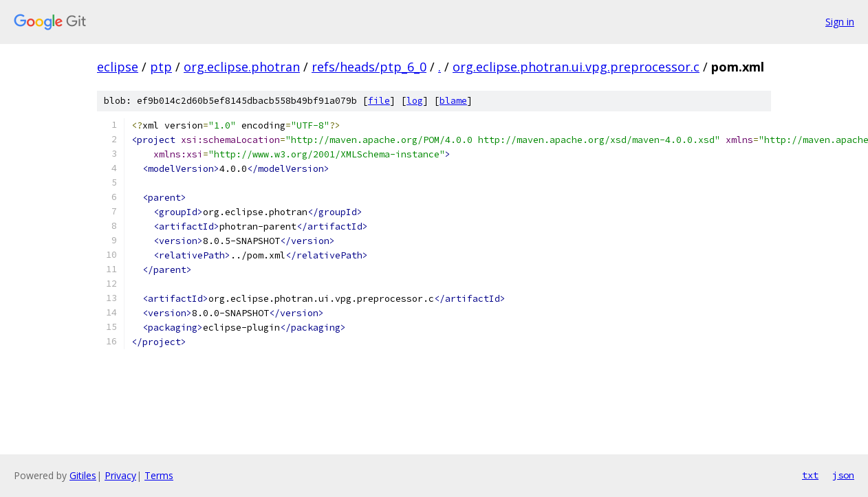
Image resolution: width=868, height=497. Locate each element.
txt (810, 475)
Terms (159, 475)
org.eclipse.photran (242, 67)
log (415, 101)
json (843, 475)
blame (453, 101)
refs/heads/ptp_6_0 (369, 67)
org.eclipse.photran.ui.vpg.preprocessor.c (576, 67)
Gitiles (83, 475)
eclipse (118, 67)
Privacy (120, 475)
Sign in (840, 22)
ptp (161, 67)
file (379, 101)
